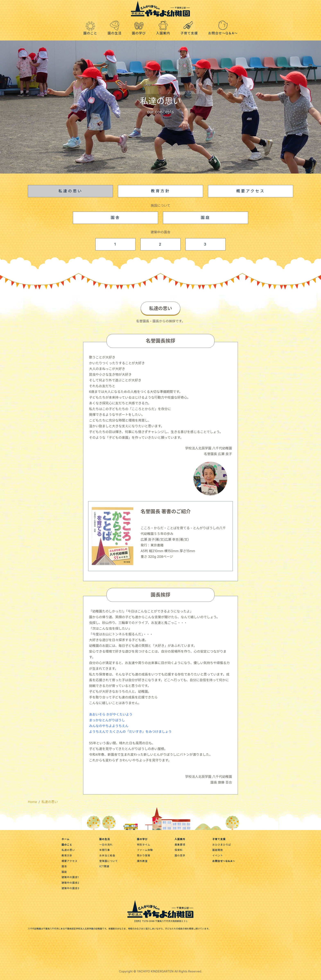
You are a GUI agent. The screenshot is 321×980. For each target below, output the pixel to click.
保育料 (179, 850)
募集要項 (180, 845)
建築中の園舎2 (70, 883)
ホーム (66, 839)
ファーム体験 (145, 850)
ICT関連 (104, 866)
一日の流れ (106, 845)
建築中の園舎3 (70, 888)
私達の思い (50, 802)
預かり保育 (144, 855)
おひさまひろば (222, 845)
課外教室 (142, 861)
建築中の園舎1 (70, 877)
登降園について (109, 861)
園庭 (64, 872)
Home (32, 802)
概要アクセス (70, 861)
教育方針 (67, 855)
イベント (218, 855)
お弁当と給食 (107, 855)
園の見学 (180, 855)
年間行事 (105, 850)
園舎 (64, 866)
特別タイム (144, 845)
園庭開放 (218, 850)
